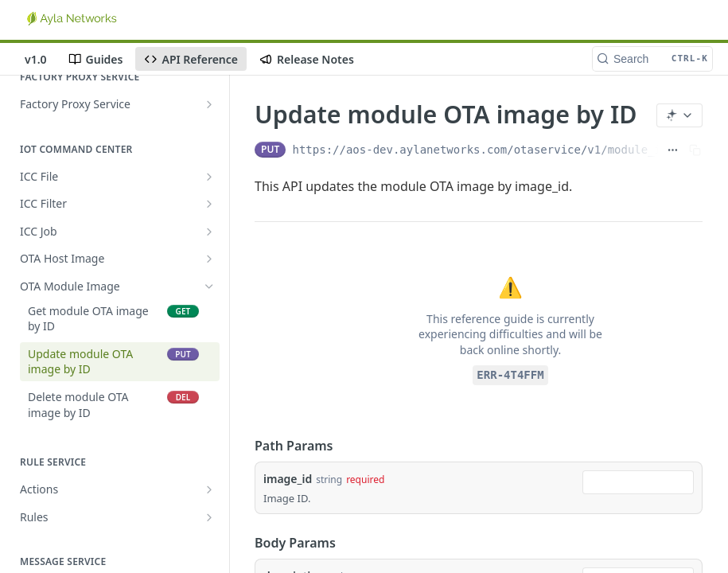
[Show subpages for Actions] (209, 489)
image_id (288, 479)
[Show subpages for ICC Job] (209, 232)
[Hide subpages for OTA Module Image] (209, 286)
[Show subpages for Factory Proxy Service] (209, 104)
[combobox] (638, 482)
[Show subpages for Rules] (209, 517)
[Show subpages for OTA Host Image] (209, 259)
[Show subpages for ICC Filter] (209, 204)
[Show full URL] (673, 150)
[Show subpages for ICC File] (209, 177)
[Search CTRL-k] (652, 59)
